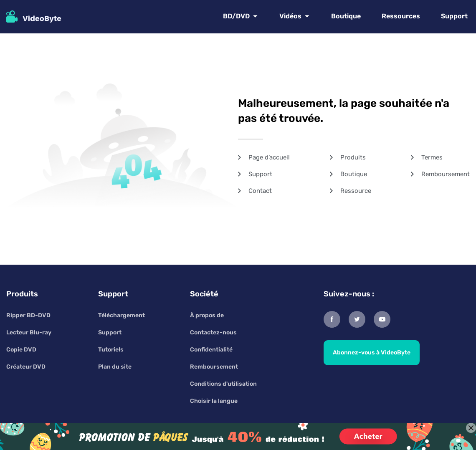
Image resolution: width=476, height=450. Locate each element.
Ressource (356, 191)
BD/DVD (236, 16)
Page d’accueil (269, 157)
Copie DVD (21, 350)
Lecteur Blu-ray (29, 332)
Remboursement (446, 174)
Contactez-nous (213, 332)
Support (454, 16)
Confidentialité (211, 350)
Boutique (346, 16)
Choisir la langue (214, 401)
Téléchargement (122, 315)
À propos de (207, 315)
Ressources (401, 16)
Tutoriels (111, 350)
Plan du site (115, 367)
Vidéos (290, 16)
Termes (432, 157)
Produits (353, 157)
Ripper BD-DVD (28, 315)
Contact (260, 191)
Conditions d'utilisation (223, 384)
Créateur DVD (26, 367)
